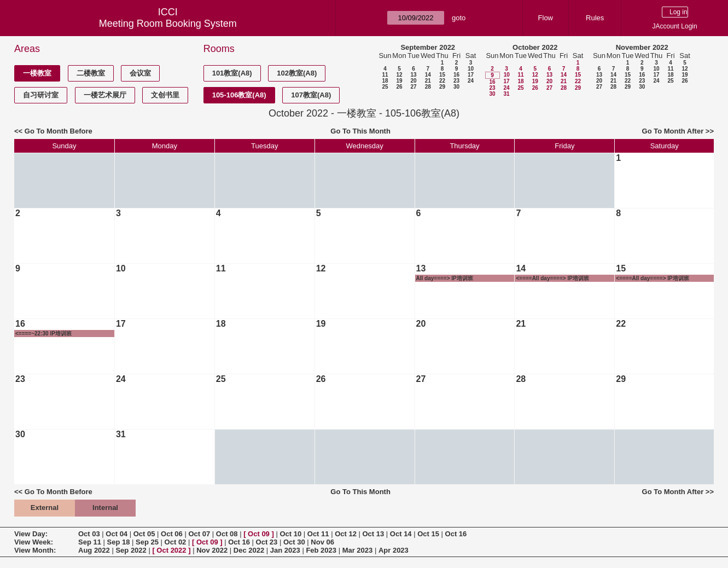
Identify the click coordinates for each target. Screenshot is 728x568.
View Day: (31, 534)
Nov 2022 (212, 550)
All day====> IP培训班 (445, 278)
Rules (595, 18)
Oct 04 (117, 534)
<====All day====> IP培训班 (552, 278)
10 (471, 69)
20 (413, 81)
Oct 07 (199, 534)
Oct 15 (428, 534)
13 (413, 75)
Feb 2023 (321, 550)
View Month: (35, 550)
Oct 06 (172, 534)
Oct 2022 (171, 550)
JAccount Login (675, 26)
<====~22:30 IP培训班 (43, 334)
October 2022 (535, 47)
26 (399, 87)
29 (442, 87)
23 (456, 81)
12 (399, 75)
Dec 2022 (249, 550)
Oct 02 (176, 542)
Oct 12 (346, 534)
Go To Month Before (59, 131)
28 (428, 87)
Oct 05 (144, 534)
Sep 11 (90, 542)
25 (385, 87)
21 (428, 81)
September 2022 (428, 47)
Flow (546, 18)
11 (385, 75)
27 (413, 87)
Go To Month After (673, 131)
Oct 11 (318, 534)
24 (471, 81)
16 (456, 75)
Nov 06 (322, 542)
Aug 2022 (94, 550)
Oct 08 (227, 534)
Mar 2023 (358, 550)
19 (399, 81)
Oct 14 (401, 534)
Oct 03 (89, 534)
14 (428, 75)
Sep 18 (119, 542)
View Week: (34, 542)
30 (456, 87)
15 (442, 75)
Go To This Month (360, 131)
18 (385, 81)
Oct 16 (456, 534)
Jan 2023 (285, 550)
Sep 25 (147, 542)
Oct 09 (259, 534)
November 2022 (642, 47)
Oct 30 (294, 542)
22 (442, 81)
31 (506, 94)
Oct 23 (267, 542)
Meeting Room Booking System (168, 24)
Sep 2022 (131, 550)
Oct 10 (290, 534)
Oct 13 (374, 534)
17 (471, 75)
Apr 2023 (394, 550)
